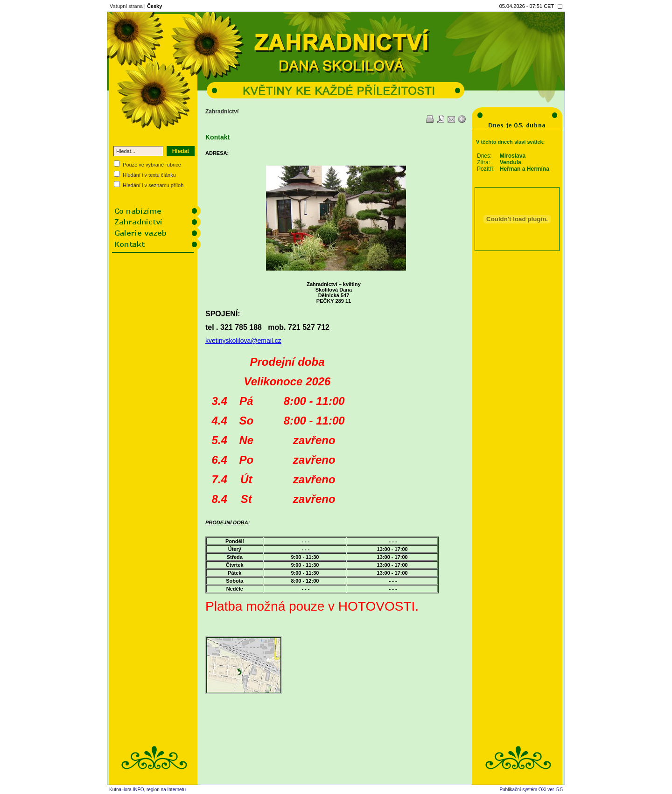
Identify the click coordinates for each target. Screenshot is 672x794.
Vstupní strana (126, 6)
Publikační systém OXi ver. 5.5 (531, 790)
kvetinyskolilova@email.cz (243, 341)
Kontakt (217, 137)
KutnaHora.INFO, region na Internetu (147, 790)
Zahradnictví (222, 111)
